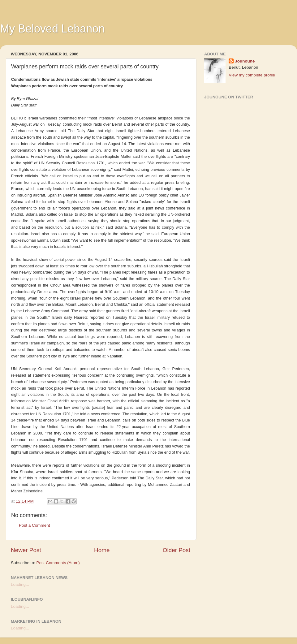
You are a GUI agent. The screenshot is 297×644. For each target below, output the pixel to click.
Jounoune (245, 61)
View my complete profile (252, 75)
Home (102, 550)
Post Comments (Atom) (58, 563)
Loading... (20, 584)
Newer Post (26, 550)
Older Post (176, 550)
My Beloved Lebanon (52, 29)
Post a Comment (34, 525)
